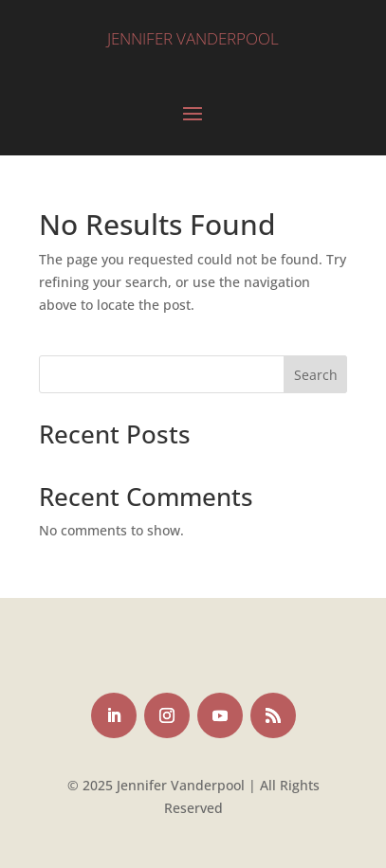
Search (316, 375)
